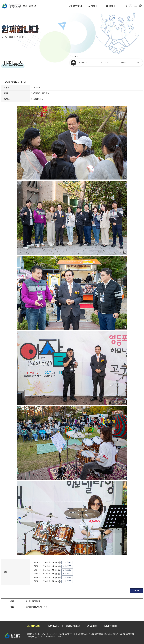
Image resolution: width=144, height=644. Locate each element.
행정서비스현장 (53, 626)
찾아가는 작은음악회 (33, 601)
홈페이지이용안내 (110, 626)
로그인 (131, 5)
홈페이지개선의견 (73, 626)
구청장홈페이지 (140, 5)
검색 (126, 5)
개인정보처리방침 (34, 626)
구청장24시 (104, 63)
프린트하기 (72, 56)
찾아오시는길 (92, 626)
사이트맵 (136, 5)
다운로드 (68, 562)
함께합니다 (82, 63)
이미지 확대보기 (125, 177)
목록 (136, 591)
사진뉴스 (124, 63)
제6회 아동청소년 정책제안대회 (36, 607)
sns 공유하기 (76, 56)
